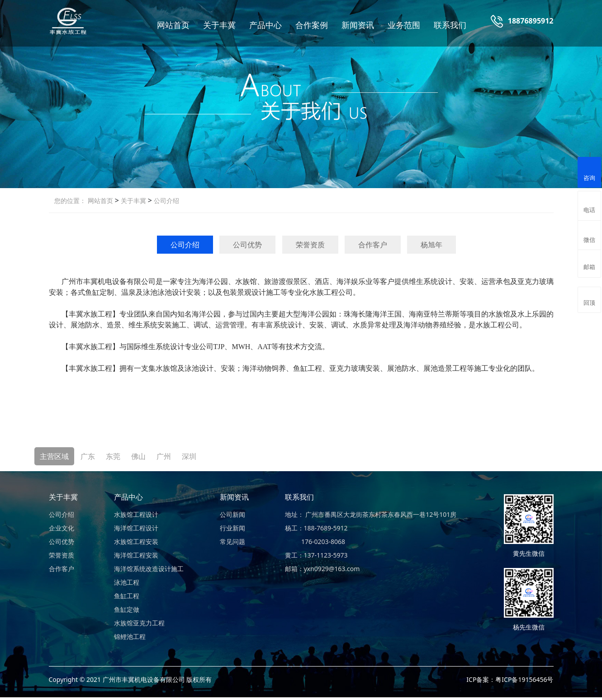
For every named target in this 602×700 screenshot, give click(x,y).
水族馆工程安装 (136, 542)
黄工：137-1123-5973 (316, 555)
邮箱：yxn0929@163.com (322, 569)
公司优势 (247, 245)
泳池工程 (127, 582)
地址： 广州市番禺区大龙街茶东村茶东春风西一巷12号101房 (371, 514)
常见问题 (232, 542)
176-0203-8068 (315, 542)
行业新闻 (232, 528)
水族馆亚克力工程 (139, 623)
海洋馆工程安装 (136, 555)
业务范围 (404, 25)
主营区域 (54, 456)
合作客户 (373, 245)
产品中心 (265, 25)
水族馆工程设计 (136, 514)
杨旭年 (431, 245)
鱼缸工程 (127, 596)
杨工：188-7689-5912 (316, 528)
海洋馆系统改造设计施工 (149, 569)
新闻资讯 (358, 25)
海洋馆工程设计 (136, 528)
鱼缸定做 (127, 609)
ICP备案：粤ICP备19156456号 (510, 679)
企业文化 (62, 528)
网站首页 (173, 25)
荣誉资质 (310, 245)
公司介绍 (166, 201)
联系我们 (450, 25)
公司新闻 (232, 514)
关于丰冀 (219, 25)
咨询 (589, 171)
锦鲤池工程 (130, 636)
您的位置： (70, 201)
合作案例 (312, 25)
